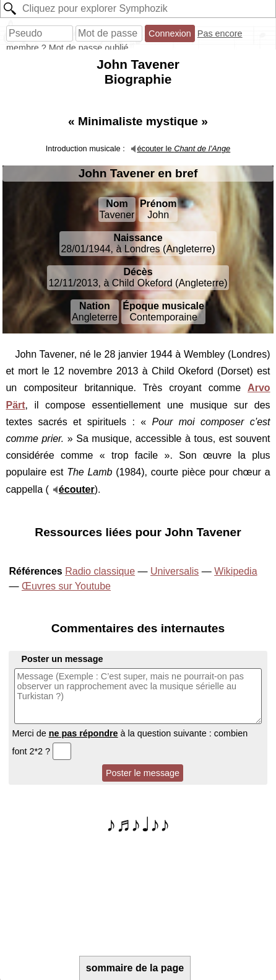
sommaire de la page (135, 968)
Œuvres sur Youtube (66, 586)
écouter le (183, 148)
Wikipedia (235, 571)
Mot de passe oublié (89, 48)
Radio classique (100, 571)
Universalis (175, 571)
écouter (77, 489)
